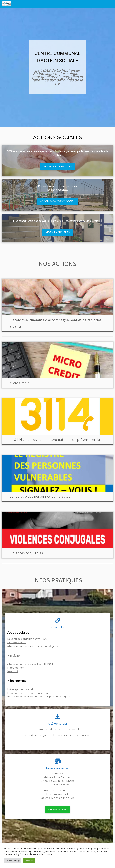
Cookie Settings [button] (13, 861)
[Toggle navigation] (110, 4)
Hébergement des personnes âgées (30, 693)
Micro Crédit (19, 383)
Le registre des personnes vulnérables (40, 496)
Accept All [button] (29, 861)
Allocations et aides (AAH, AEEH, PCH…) (31, 664)
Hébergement (16, 668)
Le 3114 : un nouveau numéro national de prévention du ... (57, 440)
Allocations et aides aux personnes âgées (32, 646)
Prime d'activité (17, 642)
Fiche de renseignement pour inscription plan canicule (57, 735)
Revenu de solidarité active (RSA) (27, 639)
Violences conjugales (26, 553)
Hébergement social (20, 689)
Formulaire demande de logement (57, 729)
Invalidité (13, 671)
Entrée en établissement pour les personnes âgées (39, 697)
